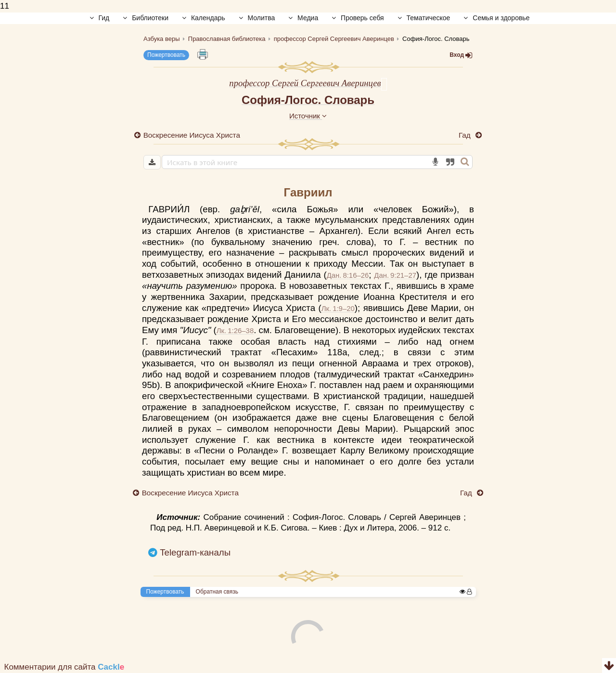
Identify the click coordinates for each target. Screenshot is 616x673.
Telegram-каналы (195, 552)
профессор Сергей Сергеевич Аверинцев (305, 83)
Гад (466, 135)
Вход (461, 55)
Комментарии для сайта (64, 667)
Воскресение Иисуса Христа (192, 135)
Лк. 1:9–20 (338, 308)
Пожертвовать (166, 55)
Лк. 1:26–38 (235, 330)
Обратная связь (217, 592)
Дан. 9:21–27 (395, 275)
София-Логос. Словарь (308, 100)
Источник (308, 116)
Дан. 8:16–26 (348, 275)
